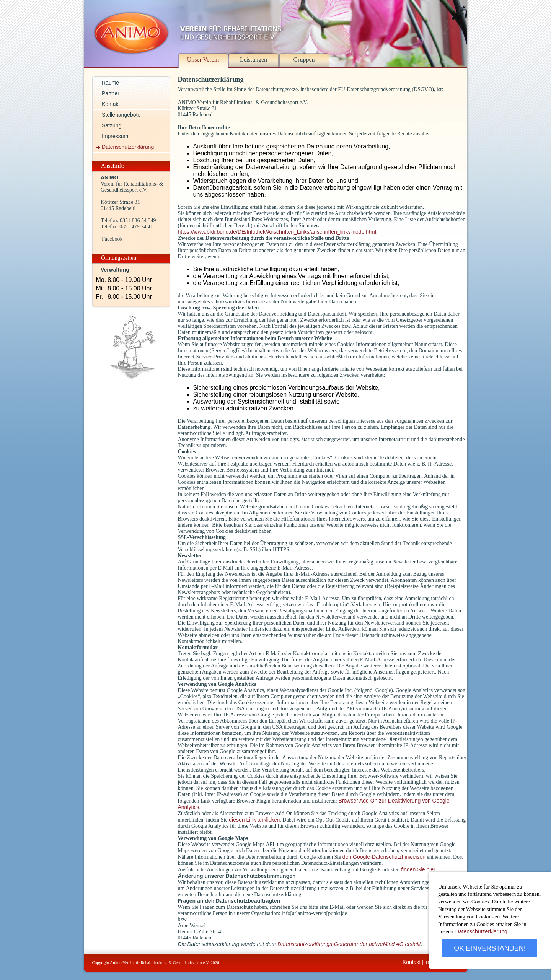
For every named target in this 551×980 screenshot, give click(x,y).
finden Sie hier (417, 869)
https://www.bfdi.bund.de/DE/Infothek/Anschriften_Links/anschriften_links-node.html (277, 232)
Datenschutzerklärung (481, 931)
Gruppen (304, 59)
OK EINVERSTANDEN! (490, 948)
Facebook (112, 239)
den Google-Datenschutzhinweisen (384, 857)
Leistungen (253, 59)
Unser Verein (203, 59)
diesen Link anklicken (254, 820)
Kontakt (412, 962)
